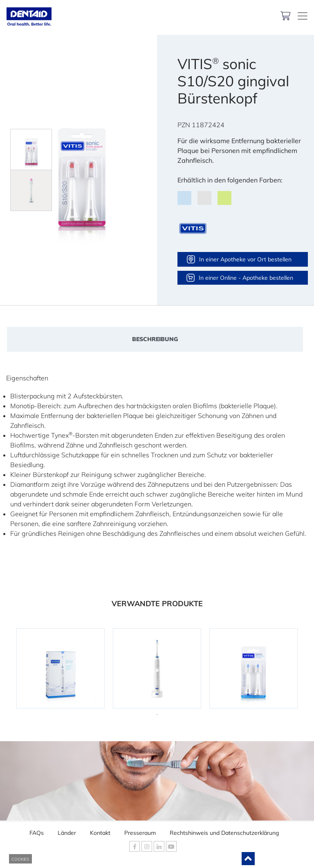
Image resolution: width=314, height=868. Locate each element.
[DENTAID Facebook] (135, 846)
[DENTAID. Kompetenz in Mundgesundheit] (303, 16)
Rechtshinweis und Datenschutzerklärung (224, 830)
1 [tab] (157, 715)
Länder (67, 830)
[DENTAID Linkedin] (159, 846)
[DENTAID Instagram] (147, 846)
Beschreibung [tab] (155, 339)
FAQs (37, 830)
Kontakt (100, 830)
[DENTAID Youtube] (171, 846)
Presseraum (140, 830)
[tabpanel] (61, 668)
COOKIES (20, 859)
